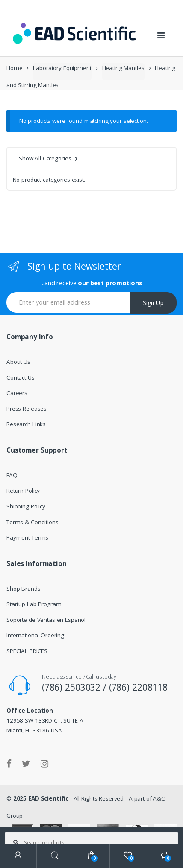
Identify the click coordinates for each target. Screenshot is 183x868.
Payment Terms (27, 537)
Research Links (26, 424)
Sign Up (153, 303)
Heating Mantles (123, 68)
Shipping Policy (26, 506)
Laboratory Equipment (62, 68)
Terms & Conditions (32, 522)
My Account (18, 856)
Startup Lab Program (34, 604)
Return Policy (23, 491)
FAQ (12, 475)
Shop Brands (24, 589)
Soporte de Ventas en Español (46, 620)
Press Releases (27, 409)
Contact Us (21, 377)
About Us (18, 362)
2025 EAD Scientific (41, 798)
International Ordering (35, 635)
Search (55, 856)
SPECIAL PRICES (27, 651)
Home (14, 68)
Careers (17, 393)
